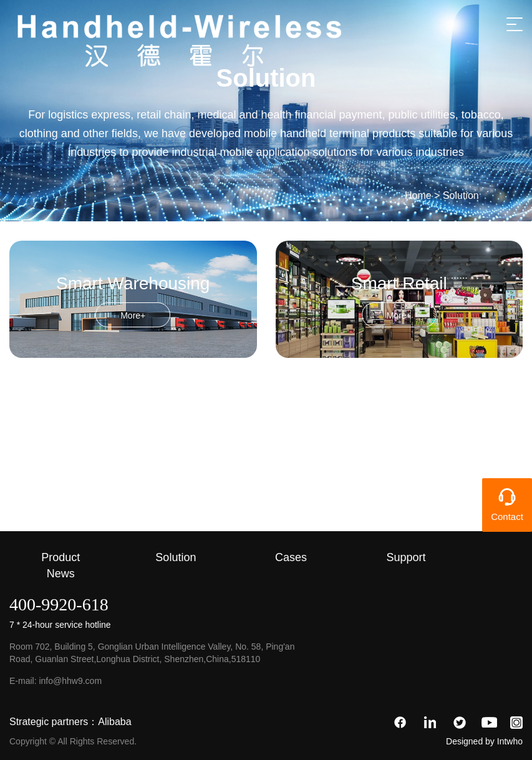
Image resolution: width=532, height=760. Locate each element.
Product (60, 557)
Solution (461, 195)
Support (406, 557)
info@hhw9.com (70, 681)
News (61, 574)
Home (418, 195)
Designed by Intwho (484, 741)
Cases (291, 557)
